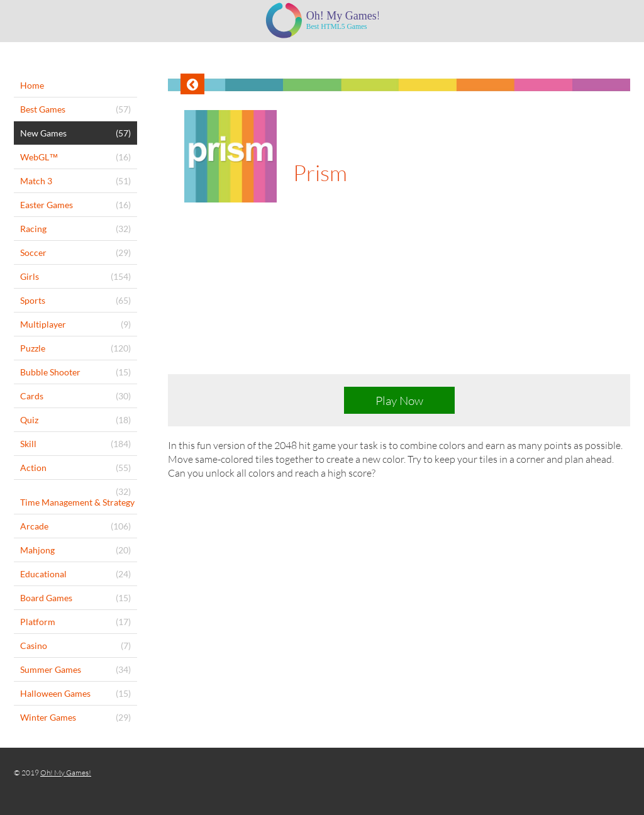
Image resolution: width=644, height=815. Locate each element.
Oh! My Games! (66, 773)
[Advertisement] (399, 299)
